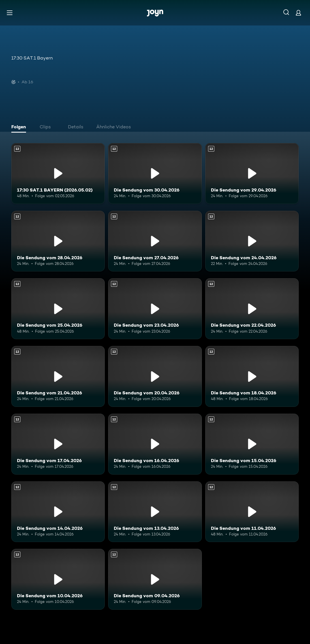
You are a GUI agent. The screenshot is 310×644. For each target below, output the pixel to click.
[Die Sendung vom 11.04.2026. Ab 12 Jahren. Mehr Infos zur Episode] (252, 512)
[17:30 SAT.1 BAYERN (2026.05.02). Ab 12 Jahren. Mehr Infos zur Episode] (58, 174)
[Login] (298, 13)
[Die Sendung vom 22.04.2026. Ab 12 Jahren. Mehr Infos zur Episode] (252, 309)
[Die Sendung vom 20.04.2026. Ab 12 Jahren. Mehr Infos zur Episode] (155, 376)
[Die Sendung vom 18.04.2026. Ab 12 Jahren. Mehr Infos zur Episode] (252, 376)
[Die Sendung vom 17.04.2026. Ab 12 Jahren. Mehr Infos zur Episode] (58, 444)
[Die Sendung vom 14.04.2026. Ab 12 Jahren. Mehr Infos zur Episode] (58, 512)
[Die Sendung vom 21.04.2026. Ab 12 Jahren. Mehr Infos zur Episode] (58, 376)
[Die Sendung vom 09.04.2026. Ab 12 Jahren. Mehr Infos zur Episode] (155, 579)
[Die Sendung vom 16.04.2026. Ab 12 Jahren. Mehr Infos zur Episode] (155, 444)
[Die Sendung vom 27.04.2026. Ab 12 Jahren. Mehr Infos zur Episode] (155, 241)
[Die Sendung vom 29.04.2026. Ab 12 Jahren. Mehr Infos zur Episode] (252, 174)
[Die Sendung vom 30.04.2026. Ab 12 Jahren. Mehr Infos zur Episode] (155, 174)
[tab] (20, 127)
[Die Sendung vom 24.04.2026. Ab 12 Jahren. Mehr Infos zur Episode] (252, 241)
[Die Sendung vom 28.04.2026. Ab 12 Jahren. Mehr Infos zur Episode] (58, 241)
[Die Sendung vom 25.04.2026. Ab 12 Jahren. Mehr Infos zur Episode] (58, 309)
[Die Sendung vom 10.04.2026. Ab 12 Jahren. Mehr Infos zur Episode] (58, 579)
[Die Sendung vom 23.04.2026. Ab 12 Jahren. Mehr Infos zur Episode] (155, 309)
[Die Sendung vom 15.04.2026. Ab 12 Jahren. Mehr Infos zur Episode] (252, 444)
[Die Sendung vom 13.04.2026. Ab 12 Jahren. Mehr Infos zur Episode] (155, 512)
